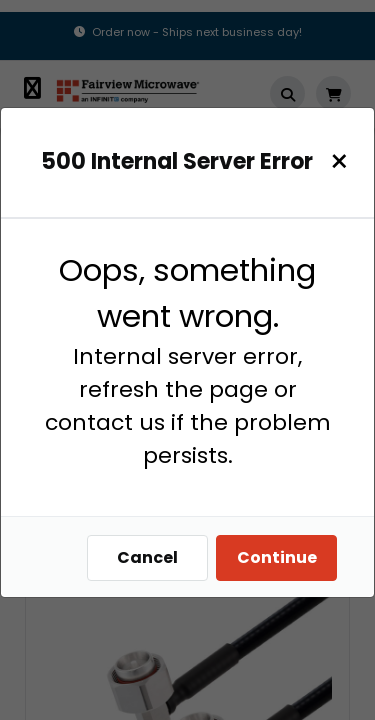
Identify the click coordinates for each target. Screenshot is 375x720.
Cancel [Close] (147, 557)
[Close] (339, 161)
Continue (277, 557)
